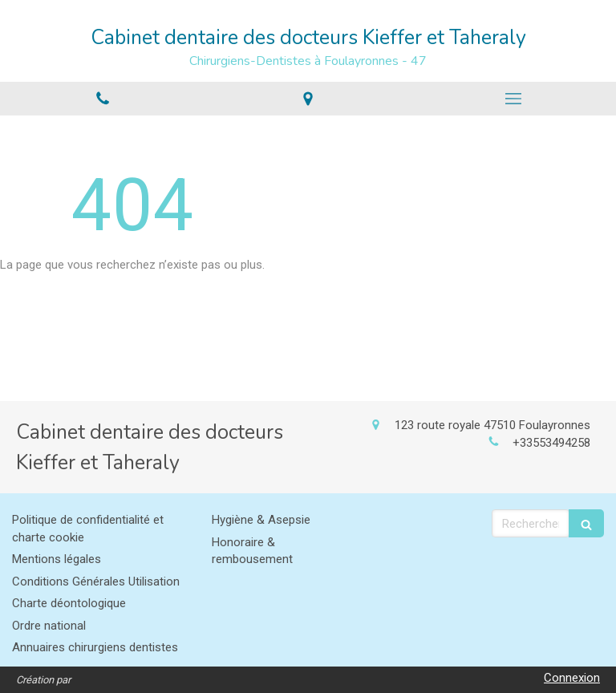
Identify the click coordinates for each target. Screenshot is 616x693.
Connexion (572, 678)
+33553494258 (551, 443)
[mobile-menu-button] (513, 99)
